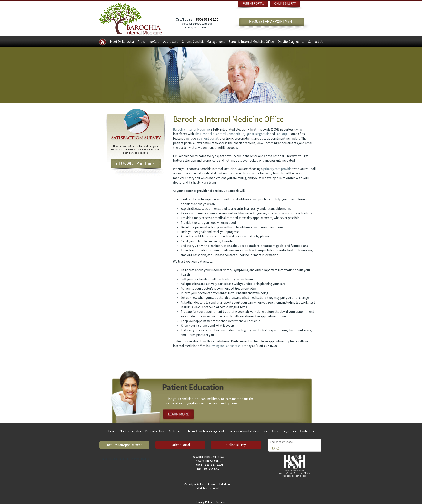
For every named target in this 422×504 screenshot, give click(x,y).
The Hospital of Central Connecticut (219, 134)
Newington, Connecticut (226, 346)
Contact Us (316, 42)
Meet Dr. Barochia (122, 42)
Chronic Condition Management (203, 42)
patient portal (208, 138)
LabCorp (281, 134)
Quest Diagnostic (258, 134)
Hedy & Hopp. (301, 476)
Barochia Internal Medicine (191, 129)
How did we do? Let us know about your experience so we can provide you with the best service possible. (136, 149)
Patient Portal (180, 445)
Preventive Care (148, 42)
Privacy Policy (204, 502)
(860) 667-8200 (206, 19)
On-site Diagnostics (291, 42)
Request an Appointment (124, 445)
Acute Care (171, 42)
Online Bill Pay (236, 445)
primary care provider (278, 169)
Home (112, 431)
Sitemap (221, 502)
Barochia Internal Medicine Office (251, 42)
